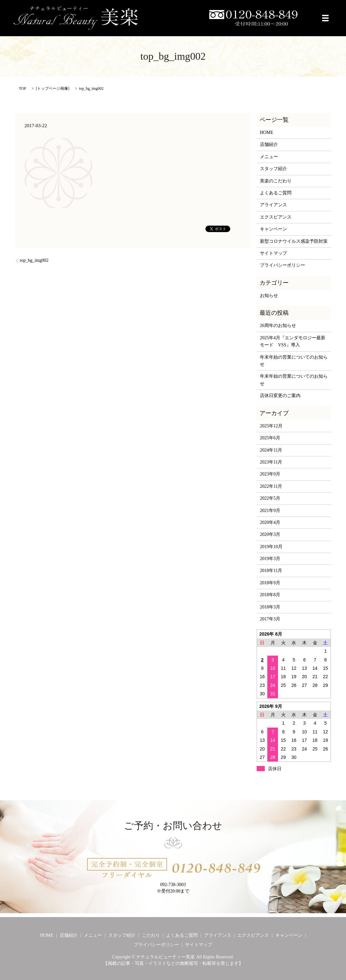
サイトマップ (273, 253)
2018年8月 (270, 595)
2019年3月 (270, 559)
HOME (267, 133)
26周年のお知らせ (278, 326)
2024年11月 (271, 450)
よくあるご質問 (276, 193)
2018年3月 (270, 607)
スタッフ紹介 (273, 169)
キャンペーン (273, 229)
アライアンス (273, 205)
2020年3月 (270, 534)
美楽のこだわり (276, 181)
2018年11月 (271, 571)
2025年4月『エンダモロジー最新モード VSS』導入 (293, 341)
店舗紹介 (269, 144)
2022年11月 (271, 486)
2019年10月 (271, 547)
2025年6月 (270, 438)
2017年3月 (270, 619)
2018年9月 (270, 583)
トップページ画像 (53, 88)
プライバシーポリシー (282, 265)
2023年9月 (270, 474)
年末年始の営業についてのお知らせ (294, 361)
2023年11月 (271, 462)
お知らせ (269, 296)
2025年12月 (271, 426)
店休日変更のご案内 (280, 396)
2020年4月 (270, 522)
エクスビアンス (276, 217)
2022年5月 (270, 498)
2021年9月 (270, 510)
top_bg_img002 (34, 260)
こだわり (151, 935)
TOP (23, 88)
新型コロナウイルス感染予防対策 (294, 241)
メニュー (269, 157)
